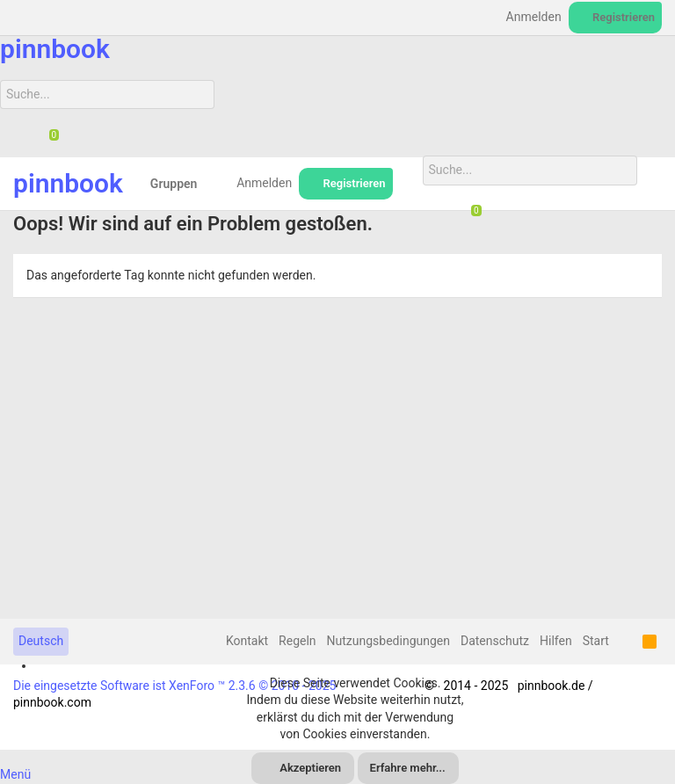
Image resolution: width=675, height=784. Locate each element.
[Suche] (107, 95)
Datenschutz (495, 641)
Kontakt (247, 641)
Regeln (297, 641)
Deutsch (41, 641)
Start (596, 641)
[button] (210, 184)
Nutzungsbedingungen (388, 641)
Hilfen (556, 641)
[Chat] (47, 136)
